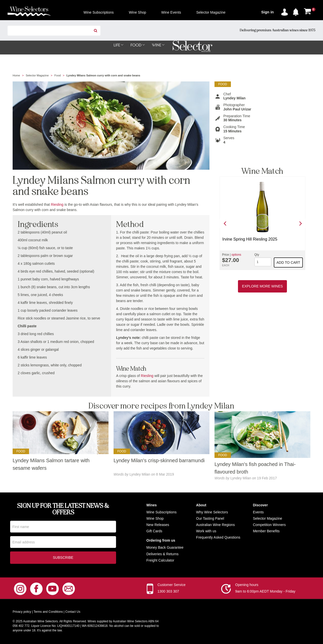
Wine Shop (155, 519)
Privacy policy (22, 613)
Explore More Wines (262, 286)
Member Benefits (266, 531)
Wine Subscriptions (161, 512)
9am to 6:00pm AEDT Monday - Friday (265, 593)
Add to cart (288, 263)
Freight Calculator (160, 561)
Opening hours (247, 586)
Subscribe (63, 559)
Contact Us (73, 613)
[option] (262, 224)
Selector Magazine (37, 76)
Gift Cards (154, 531)
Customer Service (171, 586)
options (236, 255)
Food (58, 76)
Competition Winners (269, 525)
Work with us (206, 531)
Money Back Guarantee (165, 548)
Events (258, 512)
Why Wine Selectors (212, 512)
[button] (297, 11)
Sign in (267, 12)
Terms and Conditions (48, 613)
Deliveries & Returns (163, 554)
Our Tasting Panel (210, 519)
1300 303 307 (168, 593)
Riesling (57, 205)
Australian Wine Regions (215, 525)
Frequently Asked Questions (218, 538)
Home (16, 76)
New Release (157, 525)
